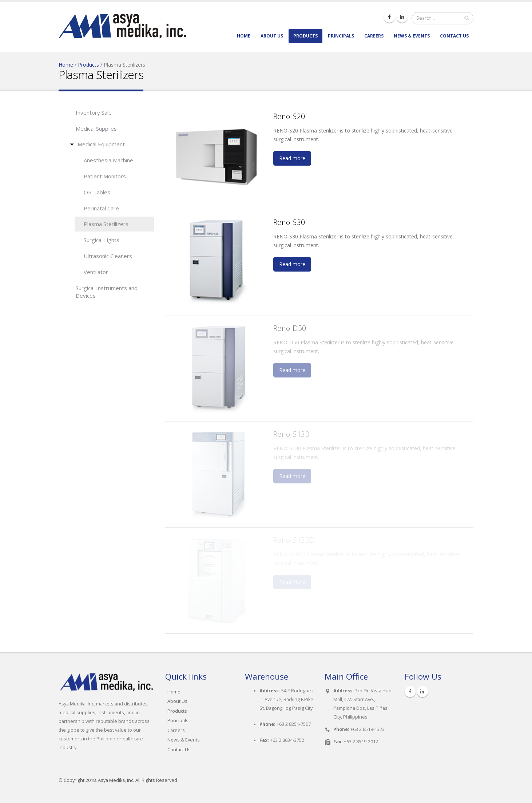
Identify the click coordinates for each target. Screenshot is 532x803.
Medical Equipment (101, 144)
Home (244, 36)
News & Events (412, 36)
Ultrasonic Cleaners (108, 256)
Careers (374, 36)
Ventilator (96, 272)
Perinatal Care (101, 208)
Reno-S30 (289, 222)
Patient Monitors (105, 176)
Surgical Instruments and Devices (107, 292)
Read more (292, 158)
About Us (272, 36)
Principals (341, 36)
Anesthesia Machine (108, 160)
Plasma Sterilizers (106, 224)
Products (305, 36)
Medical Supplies (96, 128)
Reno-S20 (289, 116)
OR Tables (97, 192)
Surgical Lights (102, 240)
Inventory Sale (94, 112)
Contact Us (454, 36)
